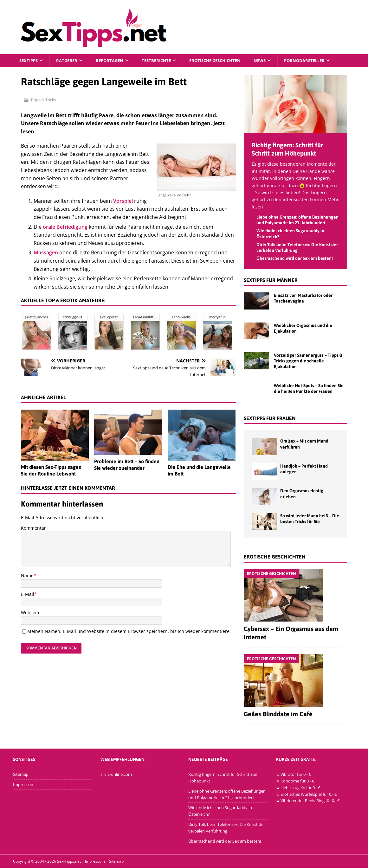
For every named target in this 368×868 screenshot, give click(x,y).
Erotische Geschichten (225, 61)
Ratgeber (69, 61)
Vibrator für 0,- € (296, 775)
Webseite (31, 613)
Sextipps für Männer (271, 281)
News (273, 61)
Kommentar (33, 528)
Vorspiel (123, 201)
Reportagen (114, 61)
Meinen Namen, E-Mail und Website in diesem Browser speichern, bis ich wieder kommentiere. (129, 632)
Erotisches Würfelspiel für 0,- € (309, 795)
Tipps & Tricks (43, 100)
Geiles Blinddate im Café (278, 714)
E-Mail (28, 594)
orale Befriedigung (65, 227)
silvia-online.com (116, 775)
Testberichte (162, 61)
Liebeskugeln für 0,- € (300, 788)
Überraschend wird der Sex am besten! (295, 258)
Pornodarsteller (319, 61)
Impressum (24, 785)
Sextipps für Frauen (270, 418)
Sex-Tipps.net (69, 862)
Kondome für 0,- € (297, 781)
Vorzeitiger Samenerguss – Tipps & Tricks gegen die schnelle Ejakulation (308, 361)
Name (27, 576)
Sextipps (29, 61)
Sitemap (21, 775)
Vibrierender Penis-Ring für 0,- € (310, 801)
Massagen (46, 253)
